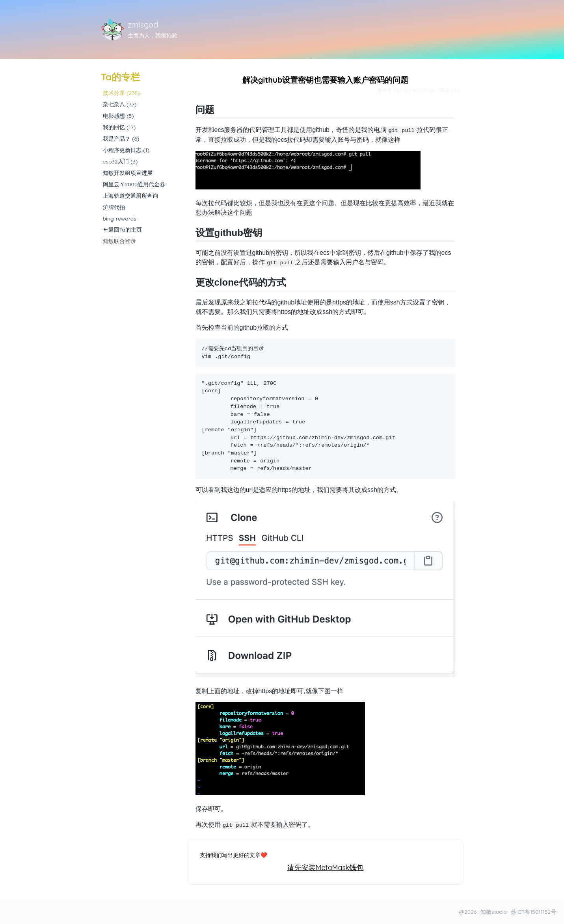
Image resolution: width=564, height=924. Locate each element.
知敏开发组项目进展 (128, 173)
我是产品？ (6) (121, 139)
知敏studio (494, 912)
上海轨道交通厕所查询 (130, 196)
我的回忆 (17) (119, 127)
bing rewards (120, 219)
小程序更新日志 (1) (126, 150)
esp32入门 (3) (120, 161)
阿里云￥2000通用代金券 (134, 184)
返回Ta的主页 (123, 230)
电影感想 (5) (118, 116)
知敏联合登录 (119, 241)
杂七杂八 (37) (120, 104)
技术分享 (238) (121, 93)
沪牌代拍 (114, 207)
